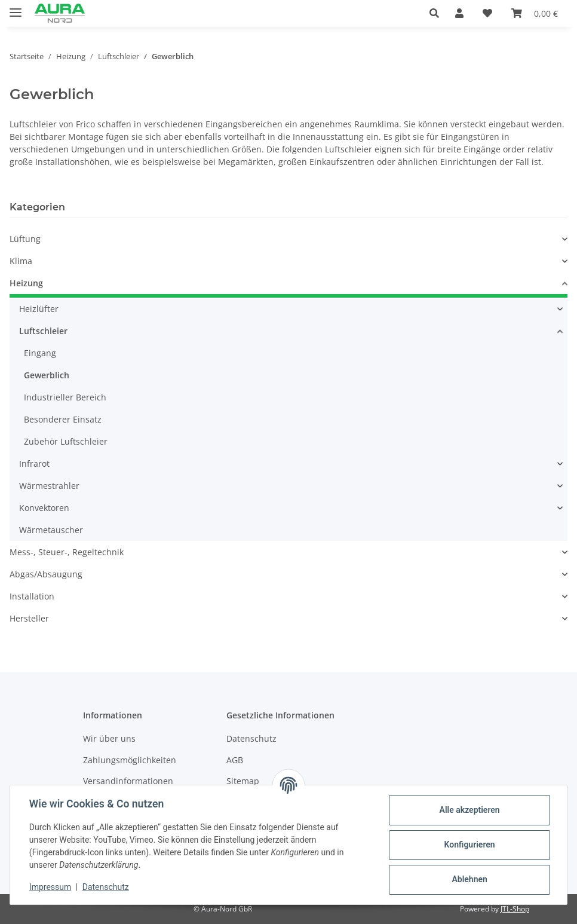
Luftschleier (43, 331)
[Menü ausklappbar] (16, 7)
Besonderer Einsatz (63, 419)
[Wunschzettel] (487, 13)
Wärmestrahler (49, 486)
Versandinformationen (128, 781)
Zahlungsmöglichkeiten (130, 760)
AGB (235, 760)
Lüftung (25, 239)
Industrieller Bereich (65, 397)
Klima (21, 261)
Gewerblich (47, 375)
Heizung (26, 283)
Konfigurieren (469, 845)
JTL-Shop (515, 909)
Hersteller (29, 618)
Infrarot (34, 463)
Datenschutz (106, 887)
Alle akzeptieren (469, 810)
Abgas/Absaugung (46, 574)
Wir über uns (109, 738)
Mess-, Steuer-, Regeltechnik (67, 552)
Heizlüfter (39, 309)
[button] (438, 13)
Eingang (40, 353)
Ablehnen (469, 879)
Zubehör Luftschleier (66, 441)
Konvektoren (44, 508)
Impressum (50, 887)
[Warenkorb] (535, 13)
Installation (32, 596)
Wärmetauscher (51, 530)
